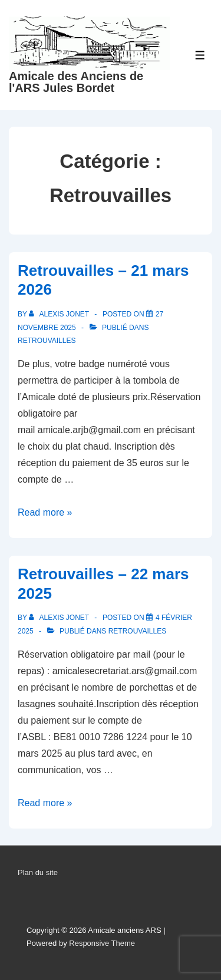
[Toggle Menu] (200, 55)
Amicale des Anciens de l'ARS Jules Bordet (76, 82)
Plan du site (38, 872)
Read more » (45, 512)
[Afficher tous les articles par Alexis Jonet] (60, 314)
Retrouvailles (47, 341)
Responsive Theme (102, 943)
